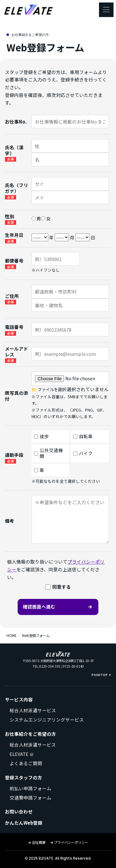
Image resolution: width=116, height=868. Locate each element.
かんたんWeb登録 (24, 823)
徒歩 (41, 436)
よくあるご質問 (26, 763)
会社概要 (37, 842)
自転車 (83, 436)
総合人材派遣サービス (33, 710)
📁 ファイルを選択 (49, 389)
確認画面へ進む (58, 606)
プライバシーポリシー (69, 842)
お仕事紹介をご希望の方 (30, 734)
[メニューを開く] (106, 10)
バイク (83, 453)
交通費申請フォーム (30, 798)
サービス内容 (19, 699)
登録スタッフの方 (24, 777)
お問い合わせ (19, 811)
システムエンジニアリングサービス (47, 720)
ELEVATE (21, 754)
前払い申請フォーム (30, 788)
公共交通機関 (48, 453)
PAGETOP (101, 675)
